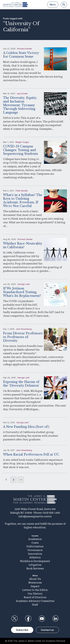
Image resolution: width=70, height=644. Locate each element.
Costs (35, 543)
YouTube (42, 619)
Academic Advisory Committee (35, 601)
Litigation (35, 565)
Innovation (35, 554)
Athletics (35, 558)
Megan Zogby (22, 142)
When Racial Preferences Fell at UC (31, 454)
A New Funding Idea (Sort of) (26, 427)
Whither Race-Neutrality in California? (23, 245)
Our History (35, 594)
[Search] (64, 5)
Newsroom (35, 583)
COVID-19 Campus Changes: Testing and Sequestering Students (20, 150)
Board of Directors (35, 597)
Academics (35, 539)
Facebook (28, 619)
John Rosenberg (24, 329)
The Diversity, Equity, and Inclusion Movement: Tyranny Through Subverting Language (20, 105)
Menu (53, 5)
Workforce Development (35, 561)
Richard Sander (25, 49)
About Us (35, 579)
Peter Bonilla (22, 191)
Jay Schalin (22, 93)
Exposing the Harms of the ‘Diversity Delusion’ (21, 384)
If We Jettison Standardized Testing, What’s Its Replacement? (22, 292)
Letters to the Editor (35, 590)
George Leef (24, 284)
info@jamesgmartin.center (35, 516)
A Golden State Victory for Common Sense (21, 55)
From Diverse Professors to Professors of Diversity (23, 337)
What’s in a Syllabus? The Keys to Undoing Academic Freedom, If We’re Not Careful (23, 200)
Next (21, 480)
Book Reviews (35, 569)
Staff (35, 605)
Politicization (35, 546)
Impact (35, 586)
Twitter (14, 619)
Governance (35, 550)
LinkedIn (56, 619)
